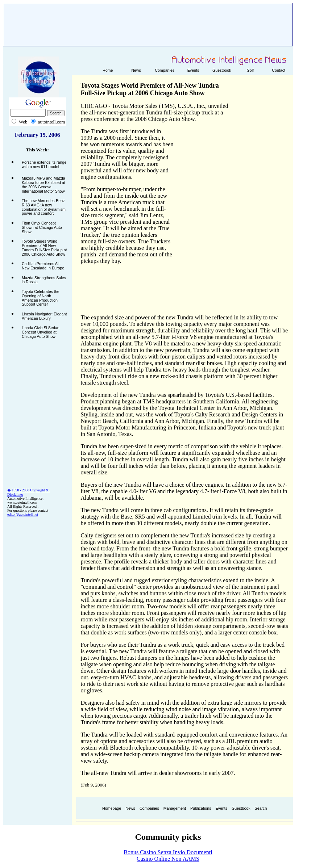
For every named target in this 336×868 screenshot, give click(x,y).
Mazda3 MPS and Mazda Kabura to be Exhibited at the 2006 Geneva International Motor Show (43, 184)
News (136, 70)
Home (108, 70)
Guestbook (222, 70)
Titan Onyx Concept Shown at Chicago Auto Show (42, 227)
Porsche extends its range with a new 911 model (44, 164)
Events (193, 70)
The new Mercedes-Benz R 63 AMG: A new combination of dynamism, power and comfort (44, 207)
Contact (279, 70)
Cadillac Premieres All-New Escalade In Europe (43, 266)
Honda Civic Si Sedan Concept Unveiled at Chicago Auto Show (41, 332)
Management (175, 808)
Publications (201, 808)
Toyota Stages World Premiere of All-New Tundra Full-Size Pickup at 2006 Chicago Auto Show (44, 248)
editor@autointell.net (23, 514)
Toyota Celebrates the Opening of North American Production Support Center (41, 298)
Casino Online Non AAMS (168, 859)
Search (261, 808)
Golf (250, 70)
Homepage (112, 808)
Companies (165, 70)
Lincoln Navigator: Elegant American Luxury (44, 316)
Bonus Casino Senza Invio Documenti (168, 852)
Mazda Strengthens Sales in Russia (44, 280)
